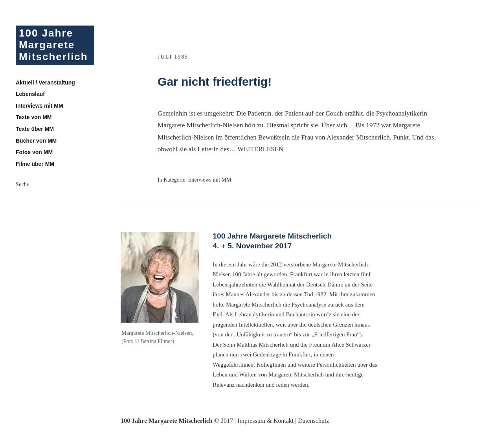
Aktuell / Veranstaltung (45, 83)
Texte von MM (34, 117)
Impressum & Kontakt (265, 421)
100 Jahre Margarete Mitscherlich (53, 45)
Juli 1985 (173, 57)
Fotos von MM (34, 152)
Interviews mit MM (39, 106)
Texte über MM (35, 129)
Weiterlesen (260, 149)
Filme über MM (35, 164)
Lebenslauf (30, 94)
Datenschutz (313, 421)
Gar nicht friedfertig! (215, 82)
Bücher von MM (36, 141)
